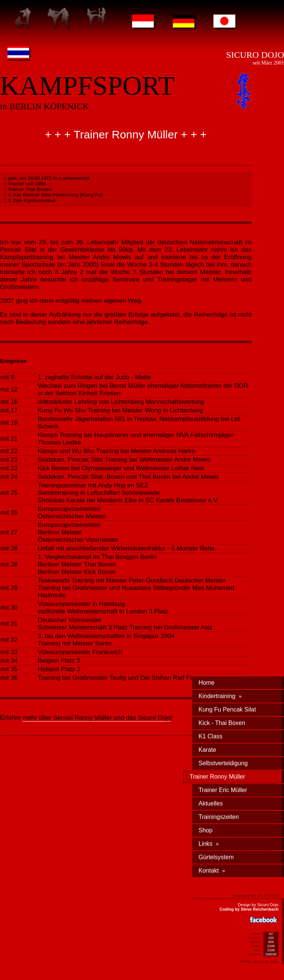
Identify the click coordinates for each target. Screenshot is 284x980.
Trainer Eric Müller (223, 790)
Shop (205, 830)
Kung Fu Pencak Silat (227, 709)
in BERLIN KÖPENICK (45, 106)
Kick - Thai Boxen (222, 723)
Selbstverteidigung (223, 763)
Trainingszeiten (219, 817)
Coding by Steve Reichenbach (249, 909)
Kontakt (212, 871)
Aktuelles (211, 803)
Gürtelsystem (216, 857)
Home (207, 683)
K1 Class (210, 736)
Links (209, 844)
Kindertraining (220, 696)
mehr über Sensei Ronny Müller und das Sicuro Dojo (96, 718)
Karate (207, 750)
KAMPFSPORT (87, 86)
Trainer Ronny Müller (217, 777)
